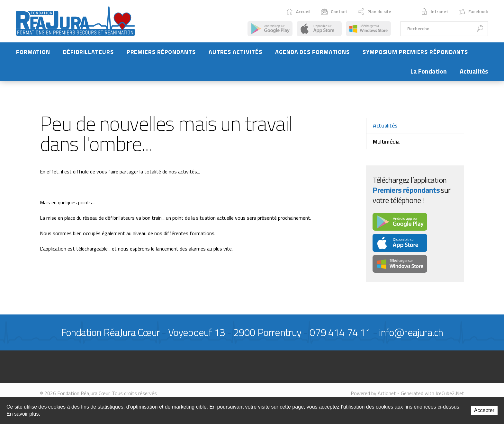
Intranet (435, 12)
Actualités (474, 71)
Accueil (298, 12)
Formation (33, 52)
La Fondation (429, 71)
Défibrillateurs (88, 52)
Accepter (484, 410)
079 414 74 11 (340, 332)
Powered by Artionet (373, 393)
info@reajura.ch (411, 332)
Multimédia (386, 141)
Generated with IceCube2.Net (432, 393)
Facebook (473, 12)
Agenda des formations (312, 52)
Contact (334, 12)
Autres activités (235, 52)
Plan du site (374, 12)
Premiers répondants (161, 52)
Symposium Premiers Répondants (415, 52)
